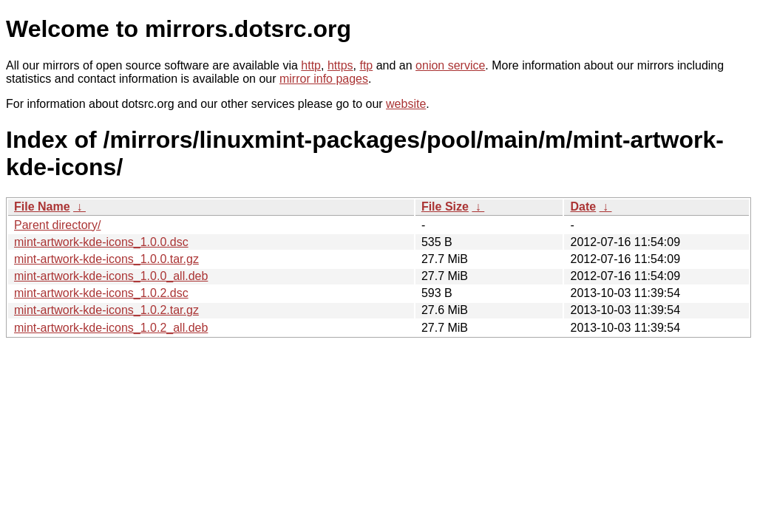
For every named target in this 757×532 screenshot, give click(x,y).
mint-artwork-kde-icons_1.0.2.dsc (101, 293)
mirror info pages (324, 79)
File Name (42, 207)
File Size (445, 207)
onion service (450, 65)
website (406, 104)
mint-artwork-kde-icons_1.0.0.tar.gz (106, 259)
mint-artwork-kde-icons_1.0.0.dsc (101, 242)
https (340, 65)
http (311, 65)
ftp (366, 65)
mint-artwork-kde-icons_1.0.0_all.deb (111, 276)
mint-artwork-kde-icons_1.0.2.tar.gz (106, 310)
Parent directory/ (57, 225)
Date (583, 207)
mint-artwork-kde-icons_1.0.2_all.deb (111, 328)
